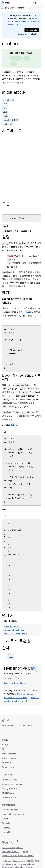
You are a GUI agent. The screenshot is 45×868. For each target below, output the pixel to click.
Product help (8, 767)
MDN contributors (25, 694)
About (5, 745)
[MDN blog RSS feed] (21, 732)
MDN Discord (8, 793)
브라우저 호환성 (10, 120)
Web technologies (10, 810)
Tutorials (6, 823)
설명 (5, 108)
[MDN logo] (7, 721)
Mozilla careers (9, 754)
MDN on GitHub (9, 797)
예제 (5, 112)
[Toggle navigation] (40, 3)
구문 (5, 104)
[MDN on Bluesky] (8, 732)
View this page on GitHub (15, 698)
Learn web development (13, 814)
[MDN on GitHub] (3, 732)
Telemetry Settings (10, 852)
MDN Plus (7, 763)
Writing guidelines (10, 788)
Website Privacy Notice (13, 848)
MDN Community (10, 779)
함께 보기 (7, 124)
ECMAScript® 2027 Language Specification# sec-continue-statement (15, 630)
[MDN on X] (12, 732)
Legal (26, 852)
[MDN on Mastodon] (17, 732)
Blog (4, 749)
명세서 (6, 116)
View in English (32, 30)
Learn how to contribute (15, 683)
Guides (5, 819)
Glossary (6, 828)
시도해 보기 (8, 100)
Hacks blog (7, 832)
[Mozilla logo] (10, 842)
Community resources (12, 784)
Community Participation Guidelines (18, 856)
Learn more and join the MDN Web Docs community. (24, 21)
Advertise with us (10, 758)
